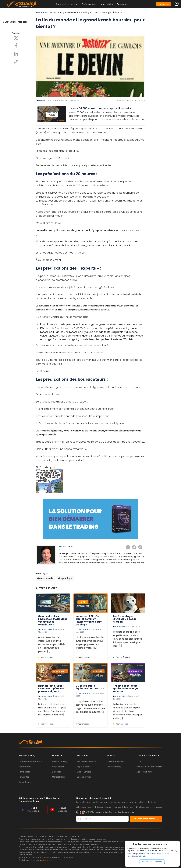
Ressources (41, 12)
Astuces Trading (16, 22)
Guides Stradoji (84, 772)
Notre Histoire (106, 4)
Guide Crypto (25, 782)
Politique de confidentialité (153, 854)
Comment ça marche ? (30, 762)
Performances (89, 4)
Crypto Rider (58, 767)
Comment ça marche (67, 4)
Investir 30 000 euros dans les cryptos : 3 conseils (100, 108)
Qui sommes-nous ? (116, 762)
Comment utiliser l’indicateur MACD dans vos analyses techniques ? (53, 620)
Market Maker (59, 777)
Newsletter (24, 777)
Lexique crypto (84, 777)
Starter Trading (59, 762)
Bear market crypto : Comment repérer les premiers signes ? (51, 689)
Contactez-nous (145, 772)
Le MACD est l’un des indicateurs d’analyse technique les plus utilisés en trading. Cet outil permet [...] (52, 644)
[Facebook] (16, 46)
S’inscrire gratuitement (146, 819)
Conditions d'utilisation (137, 856)
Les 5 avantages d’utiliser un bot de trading (125, 619)
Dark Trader (58, 772)
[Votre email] (105, 819)
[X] (16, 38)
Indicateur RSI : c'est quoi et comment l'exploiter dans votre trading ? (89, 620)
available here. (46, 860)
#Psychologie (65, 578)
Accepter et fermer (152, 862)
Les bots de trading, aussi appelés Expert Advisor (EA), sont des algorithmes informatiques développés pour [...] (128, 639)
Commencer (164, 4)
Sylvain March (45, 101)
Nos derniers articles (87, 762)
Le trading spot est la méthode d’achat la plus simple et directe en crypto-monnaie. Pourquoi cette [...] (128, 711)
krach (70, 132)
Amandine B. (47, 629)
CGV (139, 762)
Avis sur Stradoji (114, 767)
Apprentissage (47, 657)
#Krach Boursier (46, 578)
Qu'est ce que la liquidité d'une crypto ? (90, 687)
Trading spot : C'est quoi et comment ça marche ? (126, 689)
